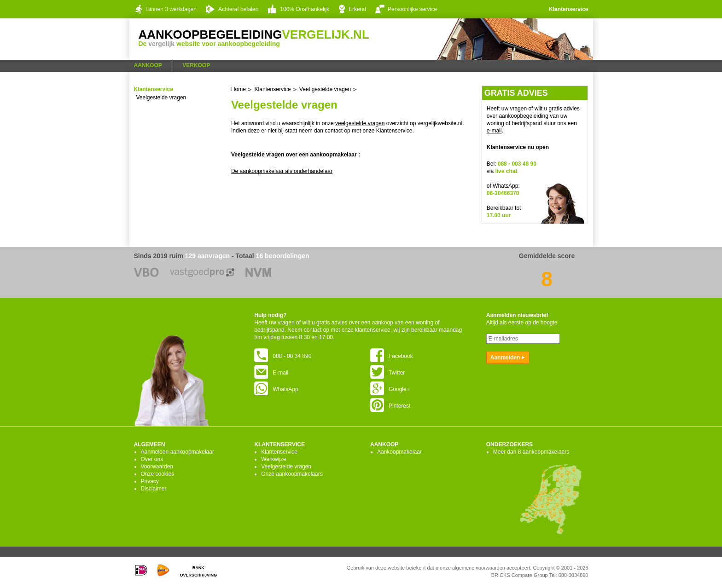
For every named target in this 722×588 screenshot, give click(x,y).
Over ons (152, 459)
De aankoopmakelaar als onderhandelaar (282, 171)
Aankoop (148, 65)
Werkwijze (274, 459)
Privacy (150, 481)
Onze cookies (158, 474)
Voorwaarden (157, 467)
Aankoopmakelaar (399, 452)
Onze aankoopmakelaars (292, 474)
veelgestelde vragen (360, 123)
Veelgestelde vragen (161, 98)
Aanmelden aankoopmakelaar (178, 452)
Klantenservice (568, 9)
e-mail (494, 131)
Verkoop (196, 65)
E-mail (271, 373)
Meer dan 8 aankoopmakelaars (531, 452)
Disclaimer (154, 489)
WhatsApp (276, 389)
